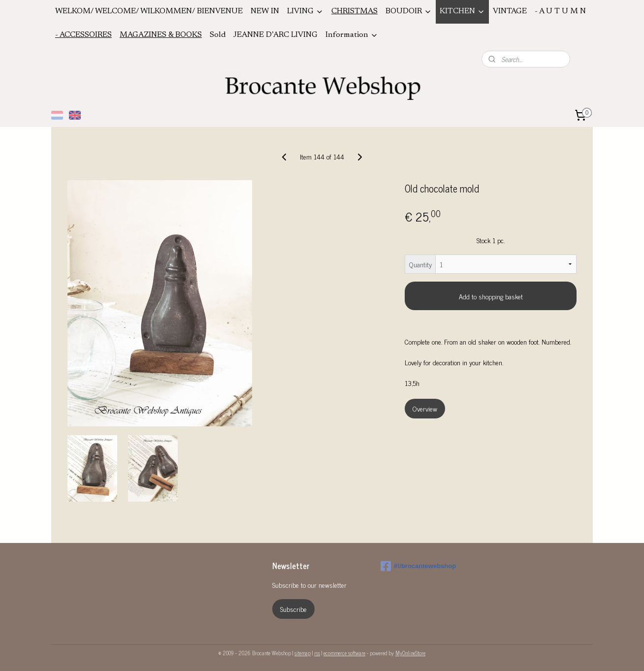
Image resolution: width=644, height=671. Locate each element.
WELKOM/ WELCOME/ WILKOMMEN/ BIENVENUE (149, 11)
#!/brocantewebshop (418, 566)
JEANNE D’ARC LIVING (275, 35)
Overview (425, 408)
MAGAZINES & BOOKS (161, 35)
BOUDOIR (409, 12)
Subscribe (293, 609)
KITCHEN (462, 12)
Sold (218, 35)
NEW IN (265, 11)
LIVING (305, 12)
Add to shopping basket (491, 296)
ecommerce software (344, 653)
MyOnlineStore (410, 653)
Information (352, 35)
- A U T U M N (560, 11)
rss (317, 653)
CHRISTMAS (354, 11)
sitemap (303, 653)
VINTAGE (510, 11)
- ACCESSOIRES (83, 35)
